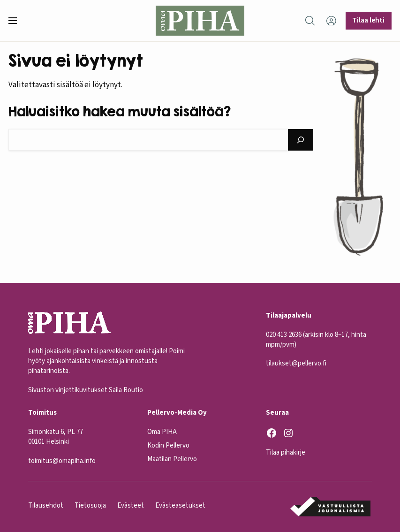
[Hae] (301, 140)
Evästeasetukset (180, 505)
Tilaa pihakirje (286, 452)
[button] (16, 21)
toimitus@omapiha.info (62, 460)
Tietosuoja (90, 505)
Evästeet (131, 505)
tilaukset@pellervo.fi (296, 363)
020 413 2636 (284, 334)
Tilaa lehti (368, 20)
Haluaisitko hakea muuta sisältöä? (120, 111)
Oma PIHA (162, 432)
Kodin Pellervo (168, 445)
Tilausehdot (46, 505)
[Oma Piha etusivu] (200, 21)
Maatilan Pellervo (172, 459)
